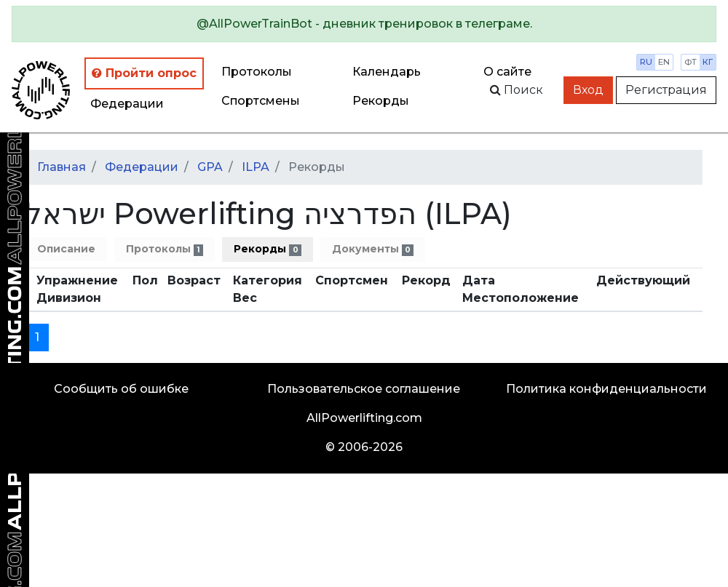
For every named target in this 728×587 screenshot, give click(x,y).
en (664, 62)
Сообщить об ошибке (121, 389)
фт (691, 62)
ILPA (256, 167)
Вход (588, 90)
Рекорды (267, 249)
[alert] (364, 24)
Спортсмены (261, 101)
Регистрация (666, 90)
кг (708, 62)
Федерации (127, 104)
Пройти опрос (144, 73)
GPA (210, 167)
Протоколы (257, 72)
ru (646, 62)
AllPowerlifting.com (364, 418)
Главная (62, 167)
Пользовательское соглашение (364, 389)
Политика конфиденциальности (606, 389)
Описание (66, 249)
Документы (373, 249)
